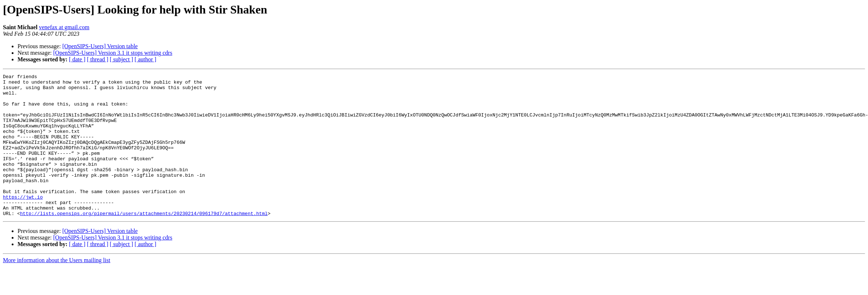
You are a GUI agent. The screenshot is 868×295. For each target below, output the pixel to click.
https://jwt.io (23, 222)
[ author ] (146, 59)
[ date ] (77, 59)
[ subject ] (121, 59)
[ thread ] (98, 59)
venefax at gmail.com (64, 27)
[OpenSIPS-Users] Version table (100, 46)
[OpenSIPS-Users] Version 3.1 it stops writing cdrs (113, 53)
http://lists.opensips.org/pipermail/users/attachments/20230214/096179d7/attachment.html (144, 242)
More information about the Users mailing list (57, 289)
